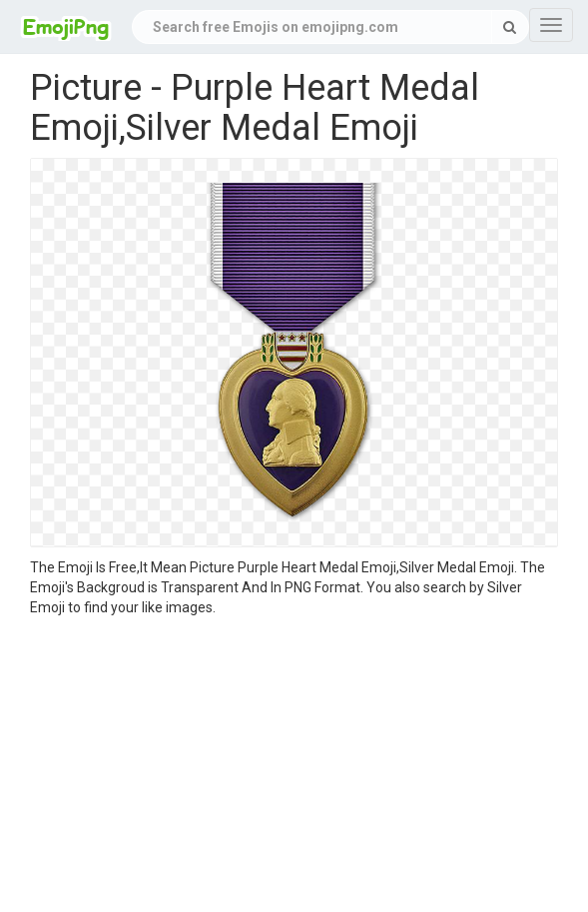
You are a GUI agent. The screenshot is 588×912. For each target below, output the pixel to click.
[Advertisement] (294, 767)
